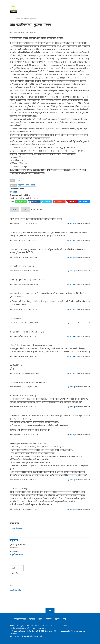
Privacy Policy (26, 636)
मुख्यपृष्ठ (18, 19)
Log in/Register (16, 528)
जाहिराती (49, 619)
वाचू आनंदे (13, 192)
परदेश (28, 185)
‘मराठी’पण (21, 185)
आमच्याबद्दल (37, 629)
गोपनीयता (28, 629)
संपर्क (44, 629)
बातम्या (57, 619)
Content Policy (38, 636)
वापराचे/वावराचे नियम (17, 629)
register (29, 210)
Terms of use (14, 636)
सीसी (64, 619)
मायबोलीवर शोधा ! (16, 590)
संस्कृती (18, 180)
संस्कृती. (33, 185)
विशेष (40, 619)
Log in (16, 210)
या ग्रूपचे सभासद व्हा (16, 554)
